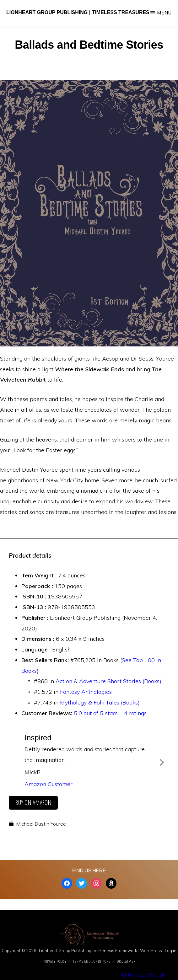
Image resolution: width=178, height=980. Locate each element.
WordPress (151, 951)
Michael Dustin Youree (41, 824)
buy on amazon (33, 803)
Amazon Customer (49, 784)
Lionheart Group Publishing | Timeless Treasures (78, 12)
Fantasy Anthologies (86, 692)
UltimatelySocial (143, 975)
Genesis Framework (118, 951)
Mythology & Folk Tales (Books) (100, 702)
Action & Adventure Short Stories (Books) (108, 681)
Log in (171, 951)
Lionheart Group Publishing (65, 951)
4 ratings (135, 713)
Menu (164, 13)
